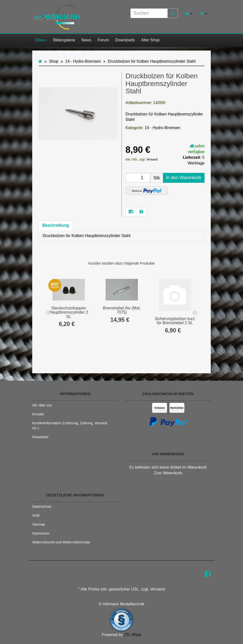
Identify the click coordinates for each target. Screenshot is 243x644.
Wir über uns (42, 405)
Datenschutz (42, 507)
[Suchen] (149, 13)
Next (195, 313)
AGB (36, 515)
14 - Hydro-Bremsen (162, 128)
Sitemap (39, 524)
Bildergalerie (64, 40)
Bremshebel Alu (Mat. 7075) (122, 310)
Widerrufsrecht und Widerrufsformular (61, 542)
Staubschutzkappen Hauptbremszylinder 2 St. (69, 312)
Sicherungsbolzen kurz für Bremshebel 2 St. (175, 321)
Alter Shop (150, 40)
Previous (48, 313)
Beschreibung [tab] (56, 225)
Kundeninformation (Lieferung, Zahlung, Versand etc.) (70, 426)
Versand (152, 160)
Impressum (41, 533)
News (86, 40)
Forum (103, 40)
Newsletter (40, 437)
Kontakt (38, 414)
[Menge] (138, 178)
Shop (41, 40)
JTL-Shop (133, 635)
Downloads (125, 40)
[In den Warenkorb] (184, 178)
